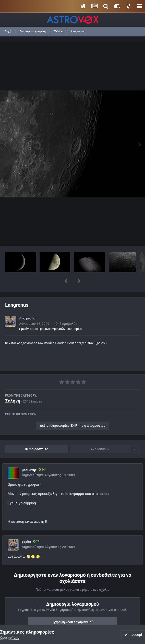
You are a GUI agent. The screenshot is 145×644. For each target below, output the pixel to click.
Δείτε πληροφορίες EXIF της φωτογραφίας (72, 412)
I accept (133, 635)
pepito (31, 305)
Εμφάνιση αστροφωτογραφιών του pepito (50, 316)
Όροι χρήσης (10, 638)
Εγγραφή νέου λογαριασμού (73, 609)
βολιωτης (29, 457)
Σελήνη (13, 388)
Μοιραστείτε (36, 436)
